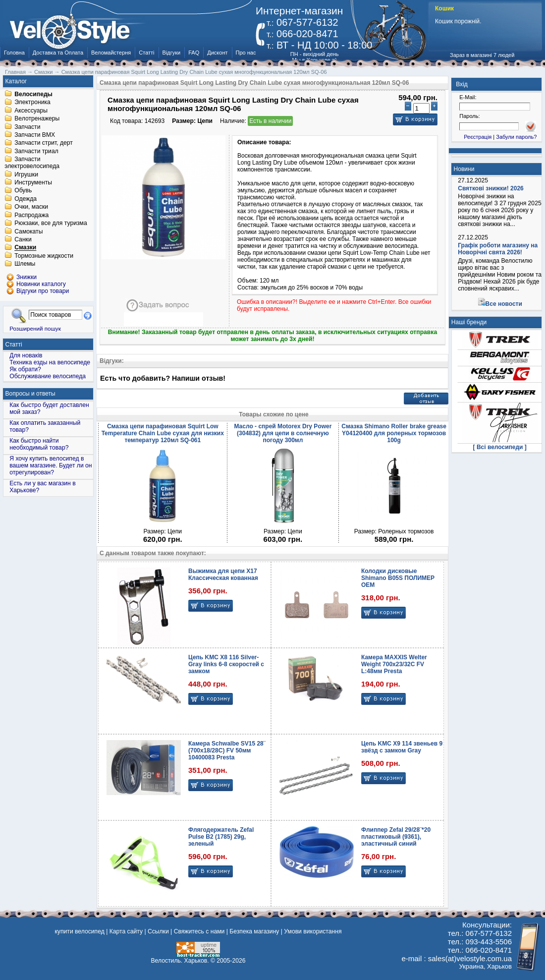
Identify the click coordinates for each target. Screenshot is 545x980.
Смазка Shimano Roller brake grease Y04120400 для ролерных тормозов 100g (394, 433)
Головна (14, 53)
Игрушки (26, 174)
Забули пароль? (516, 137)
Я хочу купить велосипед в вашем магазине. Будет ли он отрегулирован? (51, 465)
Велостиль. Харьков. (180, 961)
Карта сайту (126, 931)
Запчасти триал (36, 151)
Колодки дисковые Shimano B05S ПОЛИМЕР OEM (398, 578)
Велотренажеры (37, 119)
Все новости (504, 304)
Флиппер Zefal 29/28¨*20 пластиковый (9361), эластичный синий (396, 837)
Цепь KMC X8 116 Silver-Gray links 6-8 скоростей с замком (226, 664)
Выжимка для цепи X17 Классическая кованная (223, 575)
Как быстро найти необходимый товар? (39, 444)
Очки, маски (31, 207)
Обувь (23, 191)
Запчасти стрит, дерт (44, 143)
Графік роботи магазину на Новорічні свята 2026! (498, 249)
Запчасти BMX (35, 135)
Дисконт (217, 53)
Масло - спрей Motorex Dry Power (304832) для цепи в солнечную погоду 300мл (283, 433)
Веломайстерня (111, 53)
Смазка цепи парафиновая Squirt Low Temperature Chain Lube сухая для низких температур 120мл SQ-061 (163, 433)
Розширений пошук (35, 328)
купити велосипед (79, 931)
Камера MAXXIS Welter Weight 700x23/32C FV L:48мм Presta (394, 664)
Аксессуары (31, 111)
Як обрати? (25, 369)
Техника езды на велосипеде (50, 362)
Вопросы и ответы (30, 394)
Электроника (32, 103)
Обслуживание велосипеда (48, 376)
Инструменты (33, 182)
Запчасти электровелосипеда (32, 163)
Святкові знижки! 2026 (491, 188)
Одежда (26, 199)
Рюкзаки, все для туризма (51, 224)
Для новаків (26, 355)
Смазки (25, 248)
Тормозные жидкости (44, 256)
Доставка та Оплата (58, 53)
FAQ (194, 53)
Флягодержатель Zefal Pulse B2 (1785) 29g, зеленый (221, 837)
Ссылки (158, 931)
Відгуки (172, 53)
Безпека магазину (254, 931)
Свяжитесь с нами (199, 931)
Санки (23, 239)
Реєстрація (478, 137)
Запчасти (27, 127)
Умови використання (313, 931)
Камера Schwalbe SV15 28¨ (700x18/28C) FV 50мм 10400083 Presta (227, 750)
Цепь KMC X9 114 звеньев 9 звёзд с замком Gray (402, 747)
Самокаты (28, 231)
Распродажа (31, 215)
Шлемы (25, 264)
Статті (146, 53)
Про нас (246, 53)
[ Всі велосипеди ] (500, 447)
